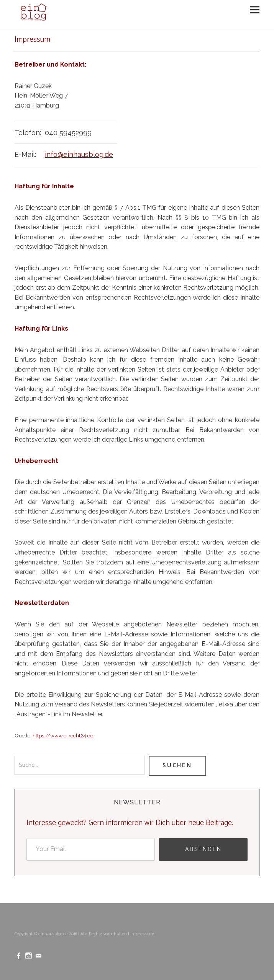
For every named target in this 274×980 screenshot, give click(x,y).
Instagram (30, 955)
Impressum (142, 934)
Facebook (20, 955)
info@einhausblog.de (79, 154)
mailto (39, 955)
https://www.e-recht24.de (63, 735)
